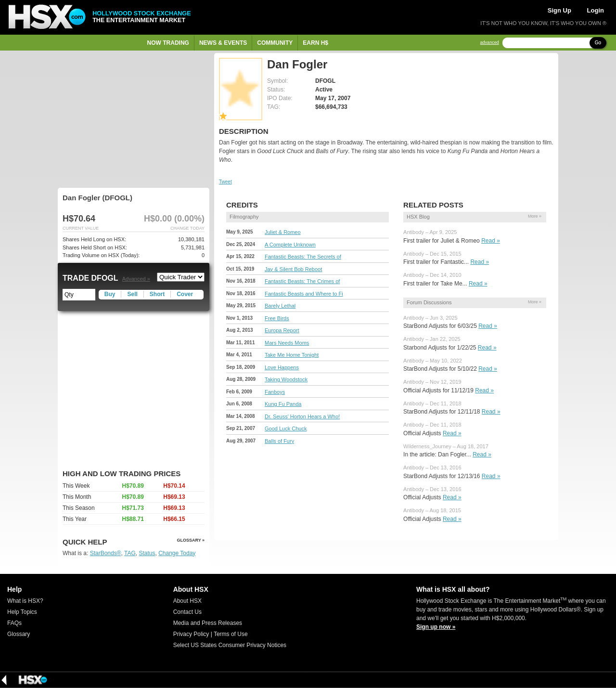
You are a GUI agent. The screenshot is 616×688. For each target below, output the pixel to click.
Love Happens (282, 367)
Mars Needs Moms (287, 343)
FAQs (14, 623)
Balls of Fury (279, 441)
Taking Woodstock (286, 379)
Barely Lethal (280, 306)
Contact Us (187, 612)
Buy (110, 294)
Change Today (177, 553)
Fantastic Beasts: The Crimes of (302, 281)
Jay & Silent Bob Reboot (293, 269)
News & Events (223, 43)
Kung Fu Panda (283, 404)
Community (275, 43)
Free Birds (277, 318)
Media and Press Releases (208, 623)
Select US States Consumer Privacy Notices (230, 645)
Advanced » (136, 279)
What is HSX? (25, 601)
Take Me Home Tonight (292, 355)
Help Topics (22, 612)
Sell (132, 294)
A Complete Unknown (290, 245)
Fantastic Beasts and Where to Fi (304, 294)
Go (598, 43)
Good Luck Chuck (286, 428)
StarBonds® (106, 553)
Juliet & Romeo (283, 232)
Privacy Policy (191, 634)
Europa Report (282, 330)
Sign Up (559, 10)
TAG (130, 553)
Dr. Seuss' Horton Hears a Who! (302, 416)
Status (147, 553)
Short (157, 294)
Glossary (19, 634)
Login (596, 10)
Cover (185, 294)
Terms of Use (231, 634)
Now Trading (168, 43)
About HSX (187, 601)
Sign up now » (436, 627)
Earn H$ (315, 43)
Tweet (225, 182)
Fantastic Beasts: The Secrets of (303, 257)
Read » (491, 241)
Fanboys (275, 392)
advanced (490, 43)
